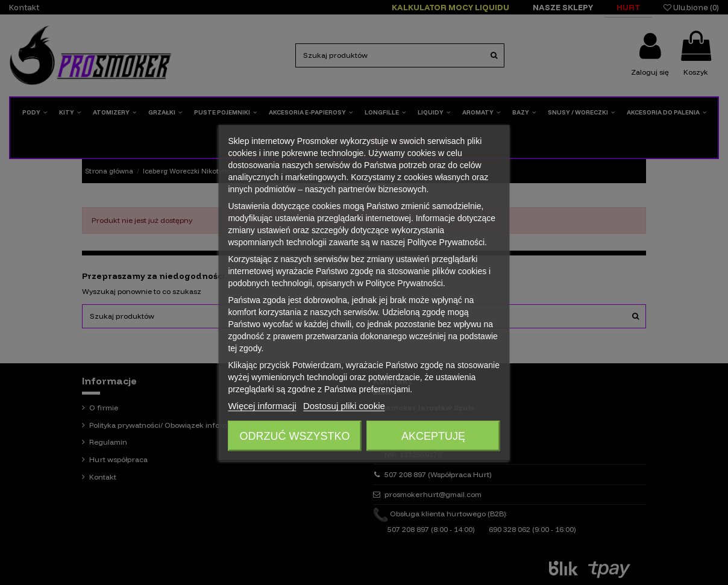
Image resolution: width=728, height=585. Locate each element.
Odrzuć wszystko (294, 436)
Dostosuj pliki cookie (344, 405)
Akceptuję (433, 436)
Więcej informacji (262, 405)
